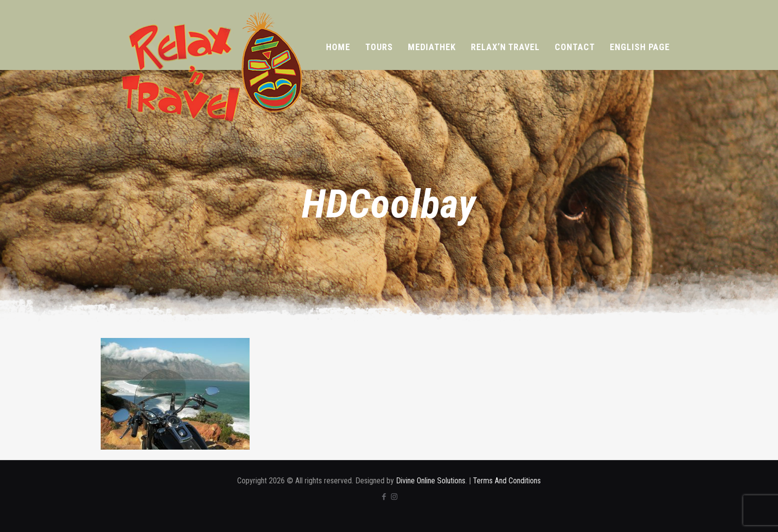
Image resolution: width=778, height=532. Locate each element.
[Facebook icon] (384, 497)
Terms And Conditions (507, 481)
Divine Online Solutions (431, 481)
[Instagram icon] (394, 497)
